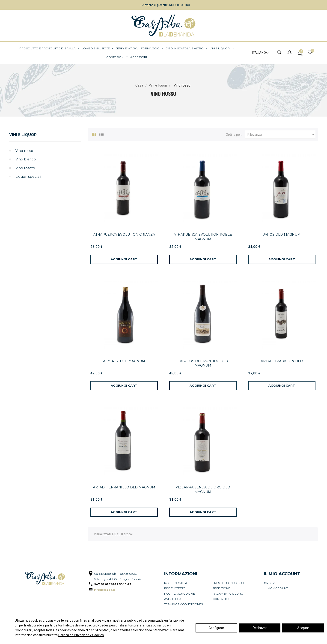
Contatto (221, 599)
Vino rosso (24, 151)
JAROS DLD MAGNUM (282, 235)
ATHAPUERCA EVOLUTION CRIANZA (124, 235)
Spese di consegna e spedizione (229, 586)
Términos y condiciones (183, 604)
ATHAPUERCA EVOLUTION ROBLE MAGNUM (203, 237)
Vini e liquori (24, 135)
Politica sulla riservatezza (176, 586)
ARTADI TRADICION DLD (282, 361)
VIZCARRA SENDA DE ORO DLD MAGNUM (203, 490)
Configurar (216, 628)
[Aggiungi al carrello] (124, 259)
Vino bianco (26, 159)
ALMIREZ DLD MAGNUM (124, 361)
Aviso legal (174, 599)
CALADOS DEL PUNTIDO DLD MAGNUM (203, 363)
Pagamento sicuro (228, 594)
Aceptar (303, 628)
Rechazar (260, 628)
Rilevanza (281, 135)
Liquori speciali (28, 176)
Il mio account (276, 588)
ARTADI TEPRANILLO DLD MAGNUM (124, 487)
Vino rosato (25, 168)
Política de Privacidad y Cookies (81, 635)
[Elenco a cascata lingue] (258, 53)
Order (269, 583)
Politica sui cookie (180, 594)
